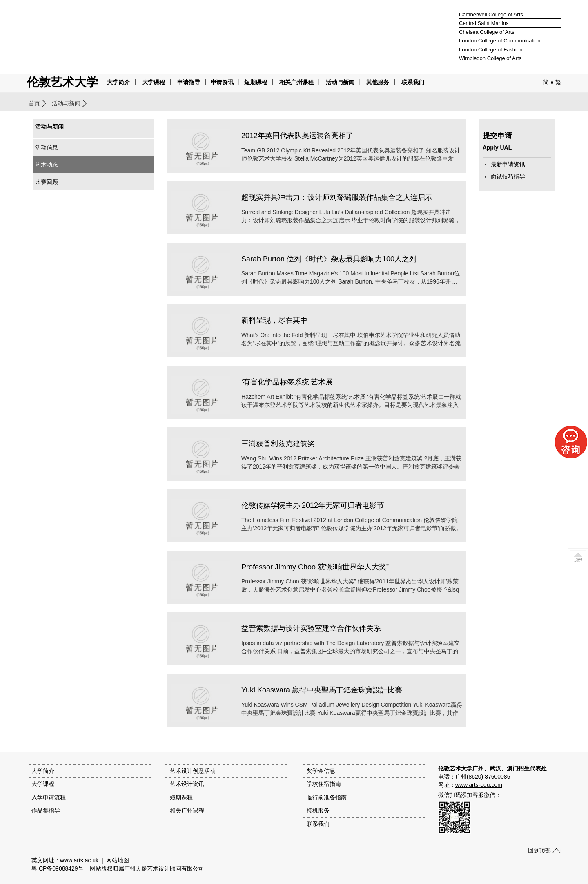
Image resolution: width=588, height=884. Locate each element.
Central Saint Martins (484, 23)
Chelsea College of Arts (487, 32)
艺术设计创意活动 (193, 771)
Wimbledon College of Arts (490, 58)
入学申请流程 (49, 797)
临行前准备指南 (327, 797)
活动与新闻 (66, 103)
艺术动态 (47, 165)
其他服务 (378, 82)
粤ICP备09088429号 (58, 868)
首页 (34, 103)
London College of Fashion (491, 50)
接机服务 (318, 810)
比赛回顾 (47, 182)
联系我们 (413, 82)
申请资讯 (222, 82)
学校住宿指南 (324, 784)
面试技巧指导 (508, 176)
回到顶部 (539, 851)
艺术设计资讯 (187, 784)
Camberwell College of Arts (491, 15)
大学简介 (118, 82)
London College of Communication (500, 41)
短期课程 (256, 82)
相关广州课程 (187, 810)
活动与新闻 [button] (340, 82)
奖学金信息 (321, 771)
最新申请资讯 (508, 164)
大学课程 (154, 82)
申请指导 (189, 82)
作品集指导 (46, 810)
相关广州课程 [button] (296, 82)
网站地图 (118, 860)
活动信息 (47, 147)
